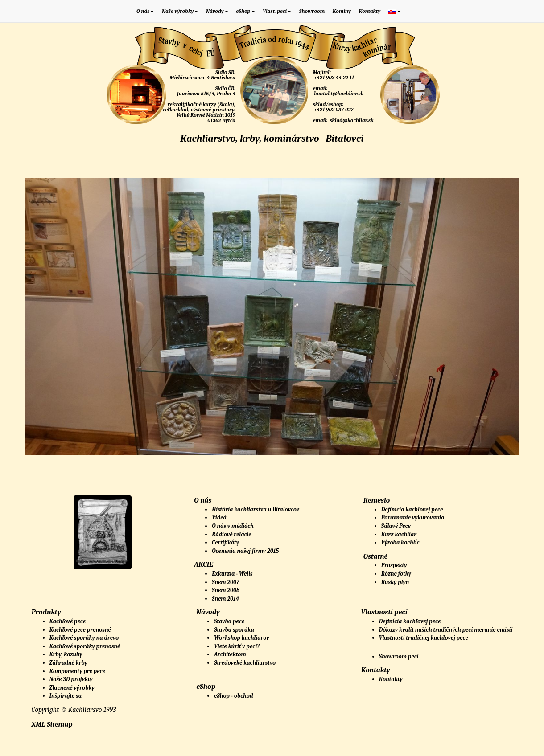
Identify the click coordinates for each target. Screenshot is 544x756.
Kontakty (369, 11)
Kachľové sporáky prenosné (85, 646)
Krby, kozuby (66, 654)
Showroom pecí (399, 656)
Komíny (342, 11)
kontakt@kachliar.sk (338, 94)
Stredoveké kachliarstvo (245, 663)
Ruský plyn (395, 582)
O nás (145, 11)
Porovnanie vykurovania (413, 517)
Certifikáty (225, 542)
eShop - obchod (233, 696)
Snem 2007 (226, 582)
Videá (219, 517)
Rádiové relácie (232, 534)
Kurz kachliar (399, 534)
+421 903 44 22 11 (334, 78)
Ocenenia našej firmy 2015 (245, 551)
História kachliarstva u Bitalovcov (256, 509)
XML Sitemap (52, 724)
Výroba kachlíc (400, 542)
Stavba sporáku (234, 630)
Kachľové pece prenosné (80, 630)
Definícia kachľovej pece (412, 509)
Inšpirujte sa (66, 696)
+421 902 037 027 (333, 110)
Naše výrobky (180, 11)
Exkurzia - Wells (232, 574)
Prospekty (394, 565)
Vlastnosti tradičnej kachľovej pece (424, 638)
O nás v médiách (233, 526)
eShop (245, 11)
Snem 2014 (225, 599)
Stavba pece (229, 621)
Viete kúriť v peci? (237, 646)
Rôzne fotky (396, 574)
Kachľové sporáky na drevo (84, 638)
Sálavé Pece (396, 526)
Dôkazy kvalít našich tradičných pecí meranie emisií (446, 630)
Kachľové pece (68, 621)
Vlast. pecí (277, 11)
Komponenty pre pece (77, 671)
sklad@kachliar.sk (351, 120)
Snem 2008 (226, 590)
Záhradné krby (69, 663)
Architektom (230, 654)
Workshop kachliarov (242, 638)
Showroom (312, 11)
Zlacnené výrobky (72, 688)
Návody (217, 11)
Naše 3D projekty (71, 679)
